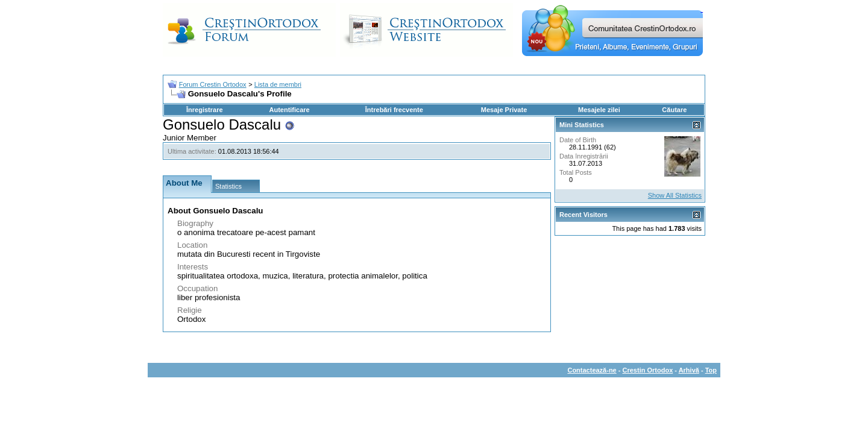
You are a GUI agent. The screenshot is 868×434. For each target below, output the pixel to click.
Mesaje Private (504, 110)
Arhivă (689, 370)
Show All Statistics (675, 195)
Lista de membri (278, 84)
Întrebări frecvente (394, 110)
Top (711, 370)
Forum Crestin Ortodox (213, 84)
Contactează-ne (592, 370)
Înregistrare (205, 110)
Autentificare (289, 110)
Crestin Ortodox (648, 370)
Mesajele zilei (599, 110)
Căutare (674, 110)
